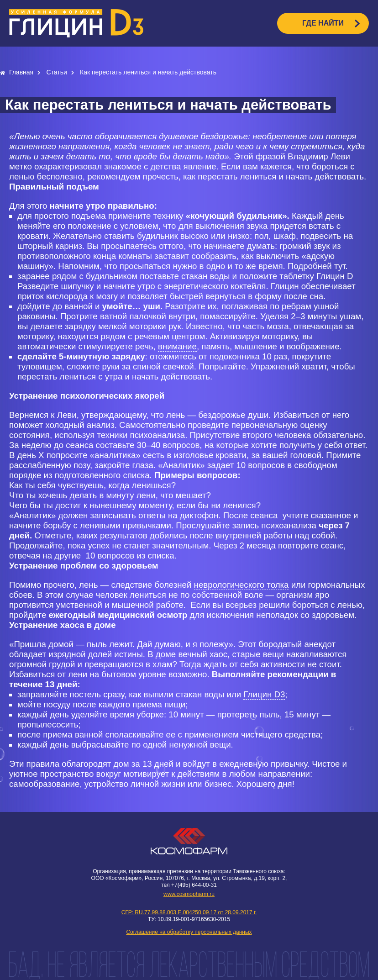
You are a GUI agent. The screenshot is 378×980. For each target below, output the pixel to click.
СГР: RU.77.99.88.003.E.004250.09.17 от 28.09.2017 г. (189, 912)
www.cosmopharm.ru (189, 894)
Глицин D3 (264, 694)
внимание (177, 346)
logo (76, 23)
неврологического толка (241, 585)
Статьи (57, 72)
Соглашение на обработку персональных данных (189, 932)
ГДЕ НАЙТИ (323, 23)
